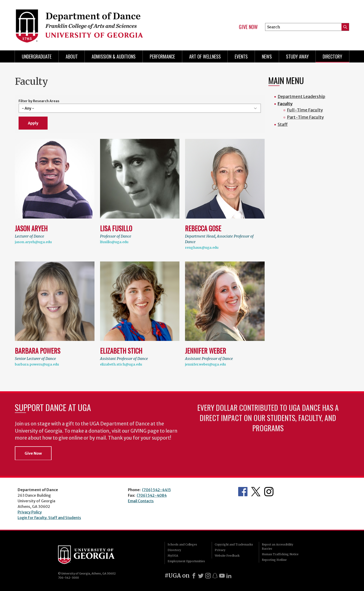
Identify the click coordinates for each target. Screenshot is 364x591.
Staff (283, 124)
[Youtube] (222, 576)
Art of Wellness (205, 56)
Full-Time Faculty (305, 110)
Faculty (285, 104)
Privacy (220, 550)
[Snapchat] (215, 576)
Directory (332, 56)
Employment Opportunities (186, 561)
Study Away (297, 56)
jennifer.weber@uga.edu (205, 364)
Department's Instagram (269, 492)
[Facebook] (194, 576)
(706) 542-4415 (156, 490)
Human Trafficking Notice (280, 554)
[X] (201, 576)
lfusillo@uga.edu (114, 242)
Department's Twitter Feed (256, 492)
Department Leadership (301, 96)
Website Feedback (227, 556)
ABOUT (72, 56)
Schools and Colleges (182, 544)
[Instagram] (208, 576)
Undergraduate (37, 56)
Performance (162, 56)
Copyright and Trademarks (234, 544)
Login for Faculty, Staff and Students (49, 518)
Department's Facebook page (243, 492)
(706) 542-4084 (152, 495)
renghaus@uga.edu (202, 248)
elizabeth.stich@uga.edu (121, 364)
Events (241, 56)
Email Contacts (141, 501)
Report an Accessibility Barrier (278, 547)
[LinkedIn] (229, 576)
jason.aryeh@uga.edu (33, 242)
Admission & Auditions (114, 56)
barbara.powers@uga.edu (37, 364)
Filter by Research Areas (39, 101)
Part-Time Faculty (305, 117)
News (267, 56)
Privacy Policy (30, 512)
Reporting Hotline (274, 560)
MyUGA (173, 556)
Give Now (248, 27)
